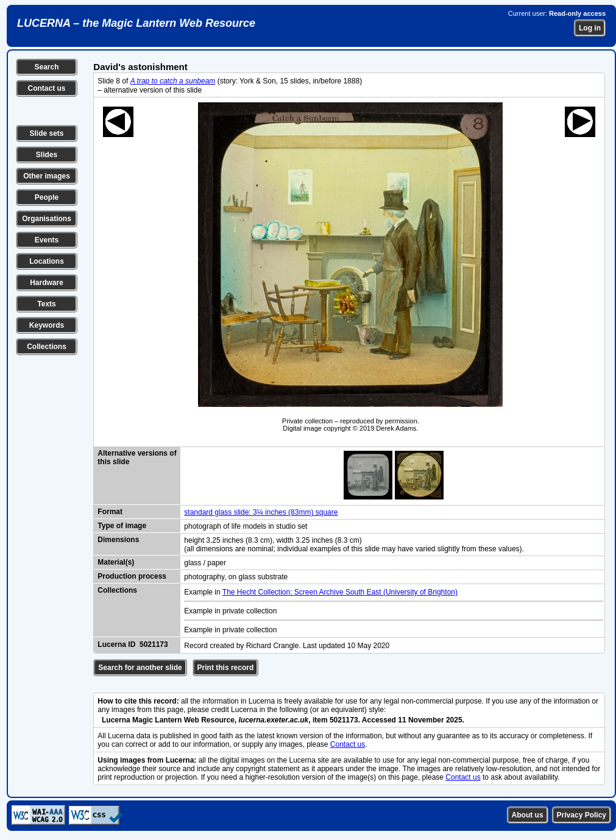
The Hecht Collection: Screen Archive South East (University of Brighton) (340, 592)
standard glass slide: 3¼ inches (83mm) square (261, 512)
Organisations (47, 219)
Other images (47, 176)
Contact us (46, 88)
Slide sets (46, 133)
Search (46, 67)
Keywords (47, 325)
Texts (46, 304)
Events (47, 240)
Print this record (226, 668)
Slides (47, 155)
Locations (47, 261)
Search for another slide (140, 668)
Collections (47, 347)
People (47, 197)
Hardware (47, 283)
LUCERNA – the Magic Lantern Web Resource (136, 23)
